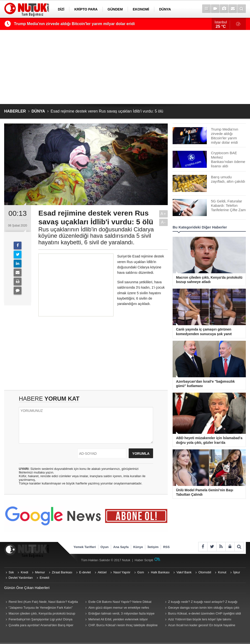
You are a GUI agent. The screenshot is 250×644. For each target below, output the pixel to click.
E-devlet (85, 572)
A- (164, 222)
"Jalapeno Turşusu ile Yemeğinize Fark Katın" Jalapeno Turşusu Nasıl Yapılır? (38, 608)
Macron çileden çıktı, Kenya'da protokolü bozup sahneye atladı (40, 614)
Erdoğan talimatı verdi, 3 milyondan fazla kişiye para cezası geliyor (119, 614)
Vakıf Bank (184, 572)
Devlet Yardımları (21, 578)
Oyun (105, 547)
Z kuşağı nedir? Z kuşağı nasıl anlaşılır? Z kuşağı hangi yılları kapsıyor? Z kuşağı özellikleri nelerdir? (200, 602)
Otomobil (205, 572)
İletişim (153, 547)
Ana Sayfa (121, 547)
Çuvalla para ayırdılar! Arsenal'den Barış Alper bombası (39, 626)
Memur (40, 572)
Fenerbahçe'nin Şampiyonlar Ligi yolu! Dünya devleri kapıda (38, 620)
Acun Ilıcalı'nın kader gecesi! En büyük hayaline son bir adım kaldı (199, 626)
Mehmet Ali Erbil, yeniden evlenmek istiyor (118, 619)
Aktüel (102, 572)
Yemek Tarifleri (85, 547)
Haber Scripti (144, 560)
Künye (138, 547)
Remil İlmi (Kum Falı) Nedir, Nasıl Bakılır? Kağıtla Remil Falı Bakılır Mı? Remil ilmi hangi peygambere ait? (41, 602)
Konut (222, 572)
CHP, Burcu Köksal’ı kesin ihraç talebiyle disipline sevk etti (121, 626)
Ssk (11, 572)
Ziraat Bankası (62, 572)
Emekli (45, 578)
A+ (163, 214)
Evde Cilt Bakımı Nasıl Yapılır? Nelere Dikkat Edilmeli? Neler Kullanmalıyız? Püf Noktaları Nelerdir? (122, 602)
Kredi (24, 572)
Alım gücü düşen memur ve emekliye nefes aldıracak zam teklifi (117, 608)
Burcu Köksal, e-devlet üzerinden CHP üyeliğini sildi (205, 613)
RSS (166, 547)
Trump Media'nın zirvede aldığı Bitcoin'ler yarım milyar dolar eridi (74, 24)
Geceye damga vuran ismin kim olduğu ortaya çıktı (204, 608)
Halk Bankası (160, 572)
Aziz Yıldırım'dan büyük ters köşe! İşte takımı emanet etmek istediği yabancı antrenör (197, 620)
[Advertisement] (125, 67)
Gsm (141, 572)
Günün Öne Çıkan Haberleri (27, 588)
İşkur (237, 572)
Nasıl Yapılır (122, 572)
